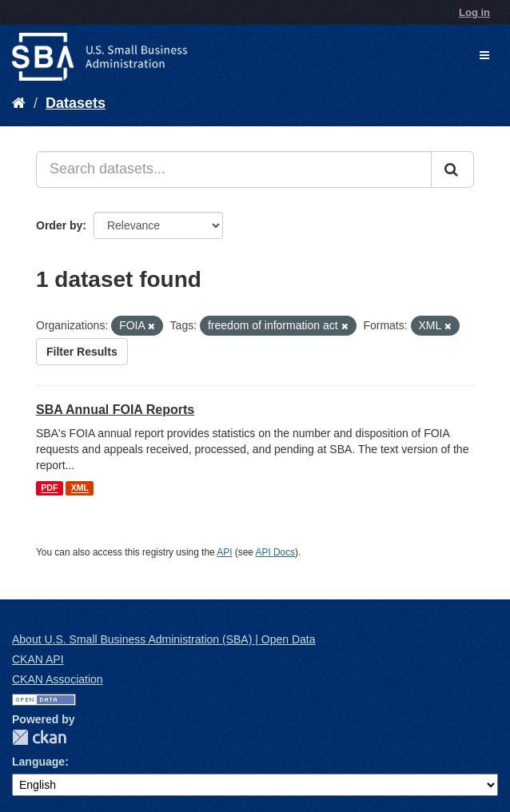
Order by (59, 225)
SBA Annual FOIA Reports (115, 410)
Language (38, 762)
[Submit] (452, 169)
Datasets (76, 103)
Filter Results (82, 352)
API (224, 552)
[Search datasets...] (234, 169)
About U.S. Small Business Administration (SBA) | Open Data (163, 639)
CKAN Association (58, 679)
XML (80, 488)
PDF (49, 488)
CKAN (39, 737)
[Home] (19, 103)
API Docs (276, 552)
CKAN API (38, 659)
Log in (474, 12)
